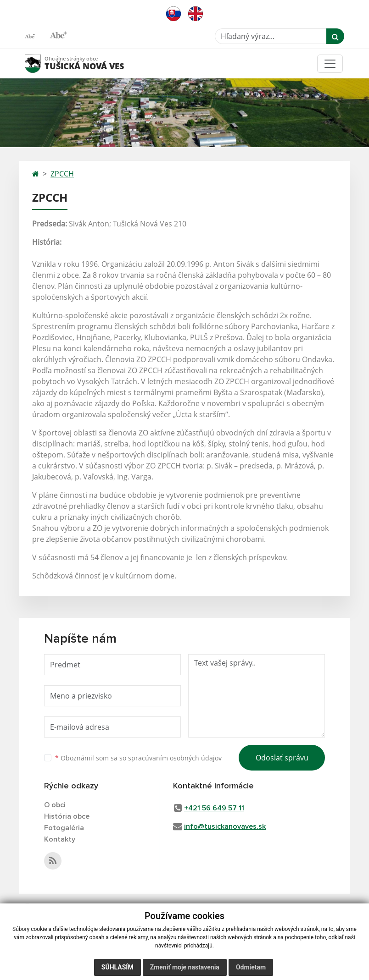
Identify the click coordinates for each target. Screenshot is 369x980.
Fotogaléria (64, 828)
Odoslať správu (282, 758)
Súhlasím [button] (117, 967)
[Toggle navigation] (330, 64)
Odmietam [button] (251, 967)
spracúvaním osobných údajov (175, 758)
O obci (55, 805)
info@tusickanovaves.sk (225, 826)
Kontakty (60, 839)
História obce (67, 816)
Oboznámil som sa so (138, 758)
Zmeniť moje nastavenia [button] (185, 967)
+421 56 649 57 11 (214, 808)
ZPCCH (62, 174)
